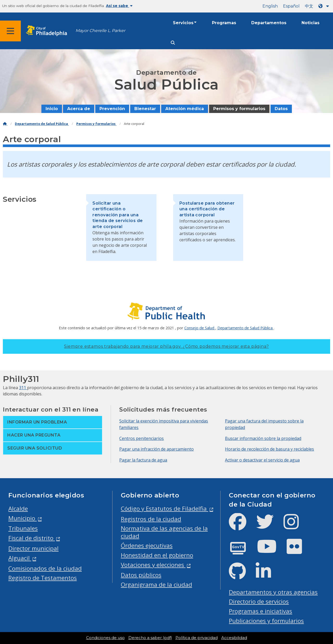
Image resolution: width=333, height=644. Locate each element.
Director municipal (33, 548)
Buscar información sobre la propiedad (263, 438)
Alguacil (20, 558)
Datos (281, 109)
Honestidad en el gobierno (157, 555)
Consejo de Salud (200, 328)
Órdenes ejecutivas (147, 545)
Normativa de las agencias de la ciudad (164, 532)
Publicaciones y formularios (266, 621)
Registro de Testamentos (43, 578)
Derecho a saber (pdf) (150, 638)
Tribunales (23, 528)
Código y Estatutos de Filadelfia (165, 509)
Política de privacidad (197, 638)
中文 (309, 6)
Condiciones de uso (105, 638)
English (270, 6)
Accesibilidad (234, 638)
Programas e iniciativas (260, 611)
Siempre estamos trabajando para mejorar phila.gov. (166, 346)
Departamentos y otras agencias (273, 592)
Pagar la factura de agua (143, 460)
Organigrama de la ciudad (156, 585)
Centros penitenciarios (142, 438)
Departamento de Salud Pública (42, 124)
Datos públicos (141, 575)
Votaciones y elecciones (153, 565)
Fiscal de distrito (32, 538)
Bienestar (145, 109)
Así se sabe (119, 6)
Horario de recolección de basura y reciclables (269, 449)
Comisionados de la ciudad (45, 568)
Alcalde (18, 509)
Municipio (23, 518)
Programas (224, 23)
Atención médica (185, 109)
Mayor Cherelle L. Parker (100, 31)
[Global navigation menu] (10, 31)
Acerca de (79, 109)
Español (291, 6)
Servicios (183, 23)
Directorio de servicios (259, 601)
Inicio (52, 109)
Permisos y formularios (239, 109)
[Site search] (173, 43)
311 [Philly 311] (23, 388)
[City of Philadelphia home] (48, 31)
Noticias (310, 23)
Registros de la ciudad (151, 519)
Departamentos (269, 23)
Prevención (112, 109)
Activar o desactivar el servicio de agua (262, 460)
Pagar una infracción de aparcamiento (156, 449)
